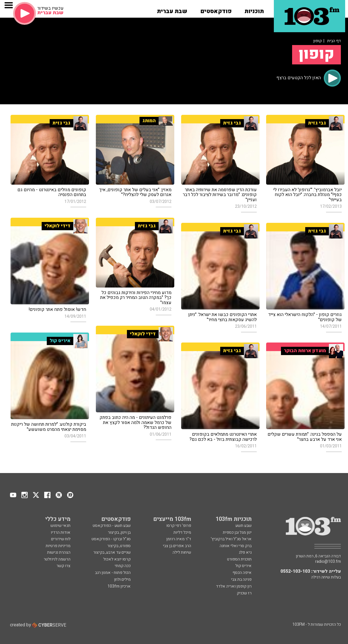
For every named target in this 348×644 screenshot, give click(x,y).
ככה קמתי (123, 566)
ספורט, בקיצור (119, 546)
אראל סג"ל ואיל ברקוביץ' (231, 539)
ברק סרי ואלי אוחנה (236, 546)
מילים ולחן (122, 579)
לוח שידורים (61, 539)
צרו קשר (63, 566)
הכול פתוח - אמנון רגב (113, 573)
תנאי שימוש (60, 526)
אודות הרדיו (61, 532)
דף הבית (334, 41)
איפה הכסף (242, 573)
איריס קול (243, 566)
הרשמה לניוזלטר (57, 559)
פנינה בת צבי (241, 579)
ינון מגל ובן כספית (237, 532)
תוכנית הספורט (239, 559)
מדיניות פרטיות (58, 546)
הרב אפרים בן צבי (177, 546)
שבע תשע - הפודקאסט (112, 526)
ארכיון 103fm (119, 586)
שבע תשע (243, 526)
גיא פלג (245, 552)
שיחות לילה (182, 552)
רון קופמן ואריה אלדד (234, 586)
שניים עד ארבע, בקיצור (112, 552)
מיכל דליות (182, 532)
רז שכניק (244, 593)
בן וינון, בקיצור (119, 532)
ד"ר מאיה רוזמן (179, 539)
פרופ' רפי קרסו (179, 526)
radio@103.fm (328, 562)
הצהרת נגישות (59, 552)
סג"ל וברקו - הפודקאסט (111, 539)
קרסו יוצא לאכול (117, 559)
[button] (254, 9)
